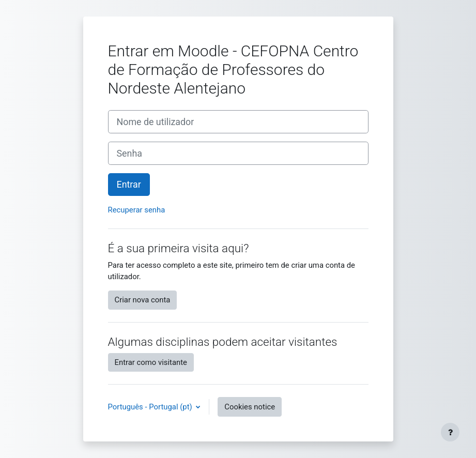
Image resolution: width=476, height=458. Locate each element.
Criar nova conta (143, 300)
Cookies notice (250, 407)
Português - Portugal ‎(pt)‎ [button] (151, 407)
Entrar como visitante (151, 362)
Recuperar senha (137, 210)
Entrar (129, 184)
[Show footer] (450, 432)
